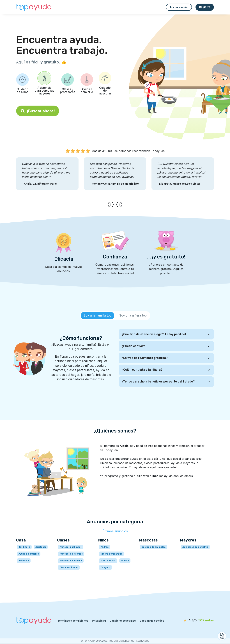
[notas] (193, 621)
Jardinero (24, 547)
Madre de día (108, 561)
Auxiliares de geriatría (195, 547)
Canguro (105, 567)
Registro (205, 7)
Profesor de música (71, 561)
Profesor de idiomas (71, 554)
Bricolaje (24, 561)
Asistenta (41, 547)
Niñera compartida (111, 554)
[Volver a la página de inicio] (34, 7)
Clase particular (69, 567)
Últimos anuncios (115, 531)
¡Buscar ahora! (38, 111)
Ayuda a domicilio (29, 554)
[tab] (97, 316)
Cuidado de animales (153, 547)
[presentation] (111, 205)
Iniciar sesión (179, 7)
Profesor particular (71, 547)
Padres (104, 547)
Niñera (125, 561)
